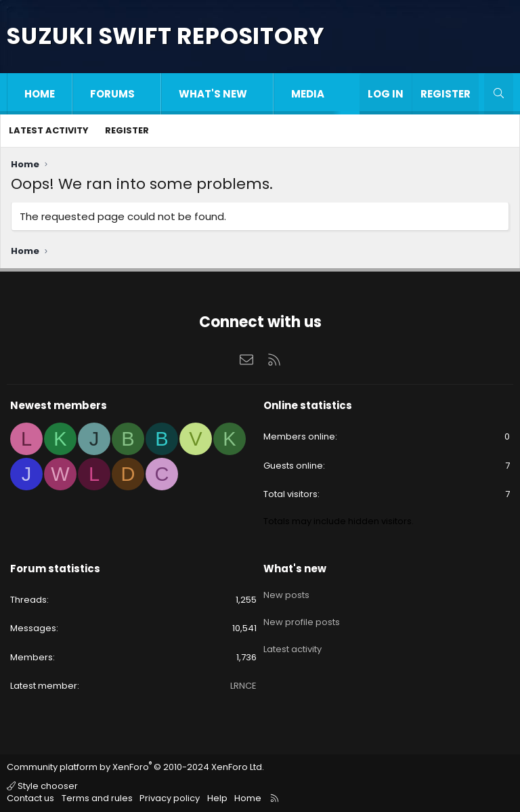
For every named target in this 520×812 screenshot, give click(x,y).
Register (127, 130)
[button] (149, 94)
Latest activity (49, 130)
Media (308, 94)
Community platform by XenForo (135, 767)
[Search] (499, 94)
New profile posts (302, 616)
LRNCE (243, 686)
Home (40, 94)
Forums (112, 94)
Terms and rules (97, 798)
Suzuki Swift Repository (165, 36)
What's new (213, 94)
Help (217, 798)
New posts (286, 592)
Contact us (30, 798)
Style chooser (42, 786)
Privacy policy (170, 798)
